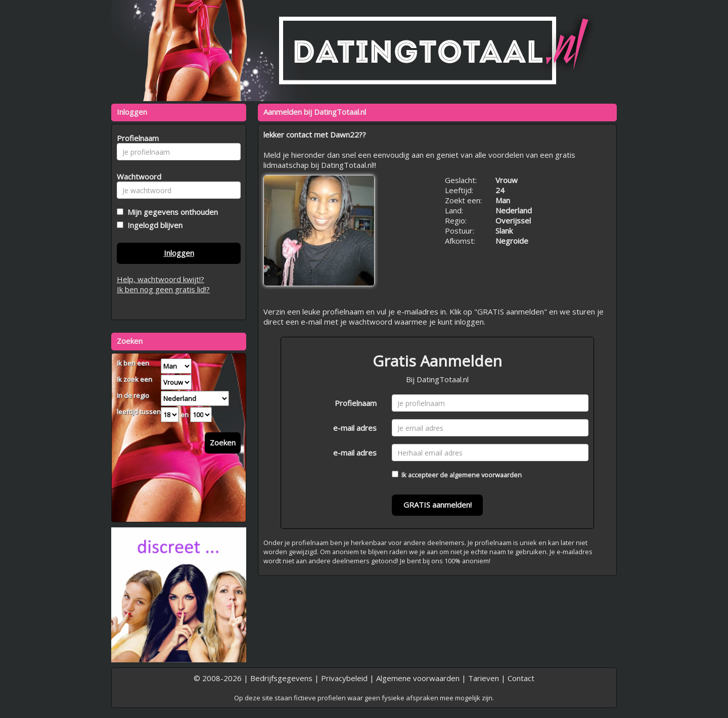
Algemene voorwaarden (418, 678)
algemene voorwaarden (486, 475)
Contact (521, 678)
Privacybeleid (344, 678)
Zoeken (223, 442)
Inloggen (179, 253)
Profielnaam (356, 403)
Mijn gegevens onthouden (171, 212)
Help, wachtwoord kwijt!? (161, 279)
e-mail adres (355, 428)
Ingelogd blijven (153, 225)
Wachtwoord (136, 176)
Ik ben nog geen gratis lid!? (163, 289)
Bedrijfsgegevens (281, 678)
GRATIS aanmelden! (438, 505)
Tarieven (484, 678)
